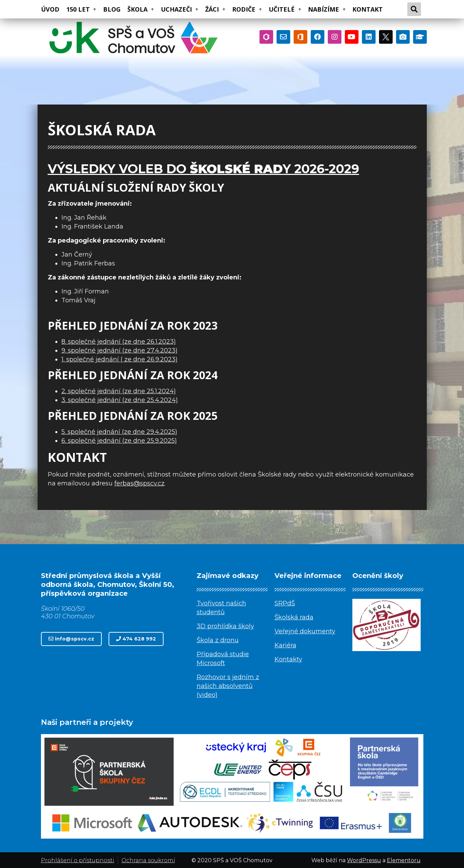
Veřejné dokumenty (305, 631)
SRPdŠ (285, 603)
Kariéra (285, 645)
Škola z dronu (218, 640)
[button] (71, 639)
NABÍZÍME (327, 9)
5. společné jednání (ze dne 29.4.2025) (119, 432)
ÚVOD (50, 9)
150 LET (81, 9)
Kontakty (288, 659)
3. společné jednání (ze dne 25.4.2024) (120, 400)
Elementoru (404, 860)
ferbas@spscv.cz (139, 483)
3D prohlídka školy (225, 626)
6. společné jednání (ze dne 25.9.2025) (119, 441)
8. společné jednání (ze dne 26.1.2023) (119, 342)
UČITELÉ (285, 9)
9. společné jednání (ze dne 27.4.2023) (119, 350)
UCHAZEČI (180, 9)
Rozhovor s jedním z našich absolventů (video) (228, 686)
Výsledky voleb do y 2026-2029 (203, 169)
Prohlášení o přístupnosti (78, 860)
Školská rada (294, 617)
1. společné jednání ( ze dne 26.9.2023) (119, 359)
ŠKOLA (141, 9)
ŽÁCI (215, 9)
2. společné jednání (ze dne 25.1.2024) (119, 391)
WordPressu (364, 860)
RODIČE (247, 9)
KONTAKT (368, 9)
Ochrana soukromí (148, 860)
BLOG (112, 9)
